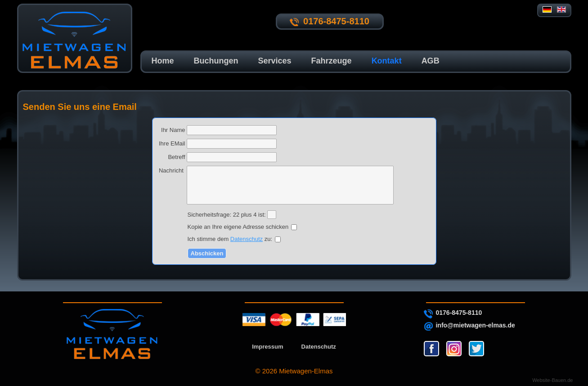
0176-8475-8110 (459, 313)
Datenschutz (247, 239)
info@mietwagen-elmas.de (475, 325)
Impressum (267, 347)
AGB (431, 61)
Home (163, 61)
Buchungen (216, 61)
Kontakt (387, 61)
